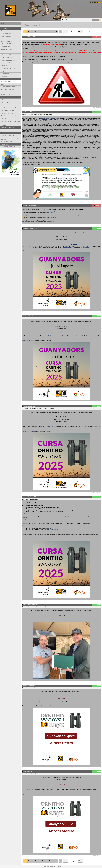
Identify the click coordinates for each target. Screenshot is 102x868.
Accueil (2, 23)
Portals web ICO (94, 2)
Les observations (5, 31)
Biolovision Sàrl (45, 866)
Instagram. (88, 248)
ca (93, 20)
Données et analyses (6, 42)
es (96, 20)
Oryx (53, 528)
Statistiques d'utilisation (6, 95)
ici (40, 165)
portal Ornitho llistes (29, 250)
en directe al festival (68, 248)
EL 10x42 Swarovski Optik (51, 529)
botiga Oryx (74, 244)
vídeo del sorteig (50, 213)
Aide (2, 84)
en (98, 20)
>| (60, 32)
